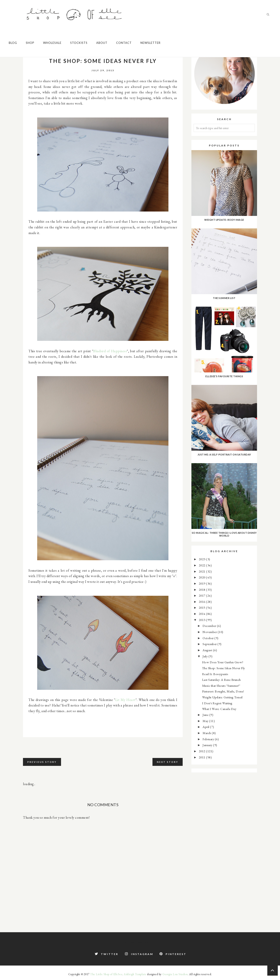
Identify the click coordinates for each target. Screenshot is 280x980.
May (206, 721)
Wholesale (52, 43)
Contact (124, 43)
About (102, 43)
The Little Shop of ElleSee (106, 974)
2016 (203, 602)
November (210, 632)
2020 (203, 577)
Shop (30, 43)
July (206, 656)
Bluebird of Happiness (110, 351)
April (206, 727)
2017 (203, 595)
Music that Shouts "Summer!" (221, 686)
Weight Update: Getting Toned (222, 697)
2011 (203, 757)
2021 (203, 571)
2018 (203, 590)
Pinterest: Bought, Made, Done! (223, 691)
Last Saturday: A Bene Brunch (221, 680)
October (208, 638)
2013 (203, 620)
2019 (203, 583)
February (209, 739)
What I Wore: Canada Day (219, 709)
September (210, 644)
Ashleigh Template (135, 974)
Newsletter (150, 43)
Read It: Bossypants (215, 674)
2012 (203, 751)
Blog (13, 43)
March (207, 733)
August (208, 650)
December (210, 626)
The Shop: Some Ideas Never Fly (224, 668)
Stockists (79, 43)
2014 (203, 614)
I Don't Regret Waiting (217, 703)
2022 (203, 565)
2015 (203, 607)
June (206, 715)
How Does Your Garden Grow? (223, 662)
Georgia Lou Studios (175, 974)
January (208, 745)
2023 (203, 559)
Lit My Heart (125, 700)
